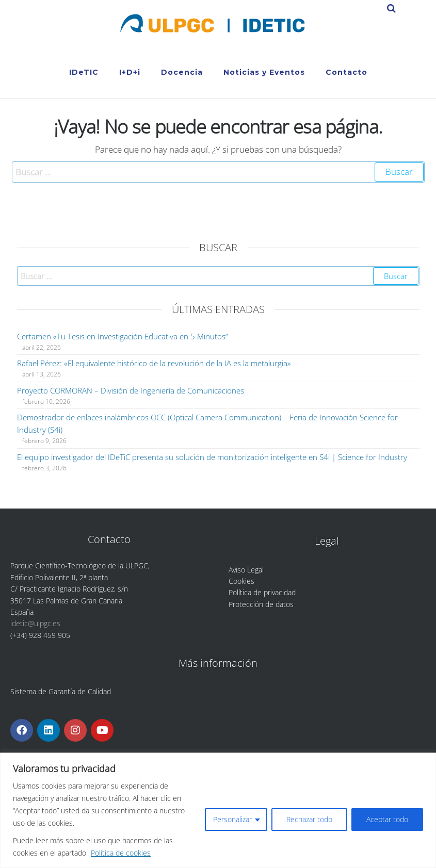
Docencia (182, 72)
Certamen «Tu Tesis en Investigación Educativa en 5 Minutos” (123, 336)
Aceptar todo (387, 819)
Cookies (241, 581)
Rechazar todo (309, 819)
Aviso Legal (246, 570)
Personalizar (232, 819)
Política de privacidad (262, 592)
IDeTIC (84, 72)
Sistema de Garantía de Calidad (61, 691)
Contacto (346, 72)
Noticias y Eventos (264, 72)
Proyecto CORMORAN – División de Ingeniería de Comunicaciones (131, 390)
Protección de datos (261, 604)
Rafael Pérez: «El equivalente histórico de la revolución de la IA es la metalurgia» (154, 363)
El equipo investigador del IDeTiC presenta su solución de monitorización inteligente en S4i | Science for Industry (212, 457)
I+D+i (130, 72)
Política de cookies (121, 853)
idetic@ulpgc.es (35, 623)
